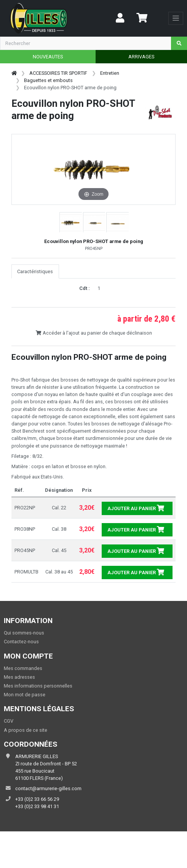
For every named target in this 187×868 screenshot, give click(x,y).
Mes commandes (23, 668)
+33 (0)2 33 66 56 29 (37, 799)
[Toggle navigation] (176, 18)
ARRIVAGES (141, 57)
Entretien (110, 73)
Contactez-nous (21, 642)
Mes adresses (19, 677)
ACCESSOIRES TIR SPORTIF (58, 73)
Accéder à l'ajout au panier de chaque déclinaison (94, 333)
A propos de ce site (26, 730)
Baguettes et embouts (48, 80)
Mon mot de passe (25, 695)
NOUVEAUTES (48, 57)
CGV (9, 721)
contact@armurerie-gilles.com (48, 788)
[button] (71, 223)
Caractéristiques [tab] (35, 271)
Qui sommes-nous (24, 633)
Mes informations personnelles (38, 686)
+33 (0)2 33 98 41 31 (37, 806)
